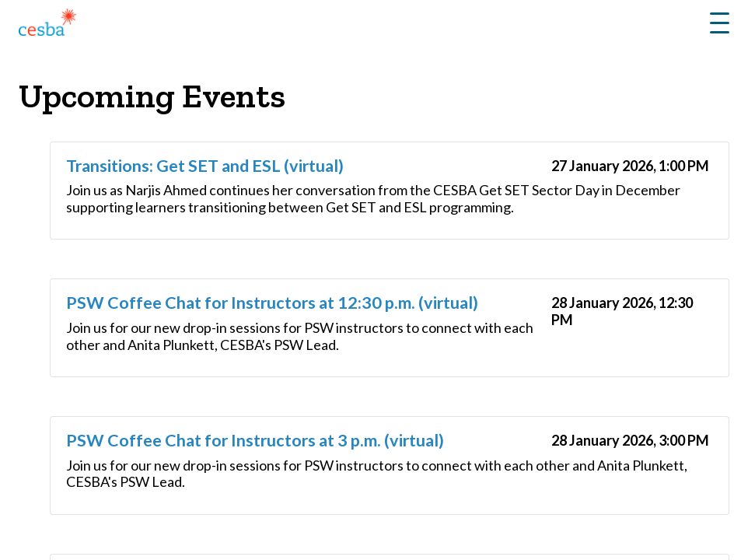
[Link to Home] (47, 25)
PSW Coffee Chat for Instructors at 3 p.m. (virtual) (255, 440)
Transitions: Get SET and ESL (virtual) (205, 166)
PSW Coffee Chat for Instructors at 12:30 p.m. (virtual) (272, 303)
